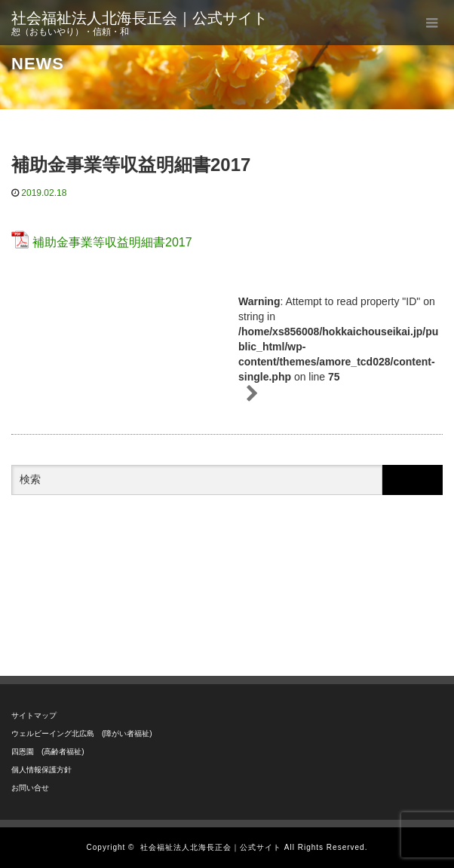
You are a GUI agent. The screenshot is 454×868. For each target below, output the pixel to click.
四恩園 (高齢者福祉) (48, 752)
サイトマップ (34, 715)
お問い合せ (30, 788)
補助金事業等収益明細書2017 (112, 242)
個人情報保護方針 (41, 770)
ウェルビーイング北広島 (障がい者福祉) (82, 734)
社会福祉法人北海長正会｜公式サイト (140, 18)
